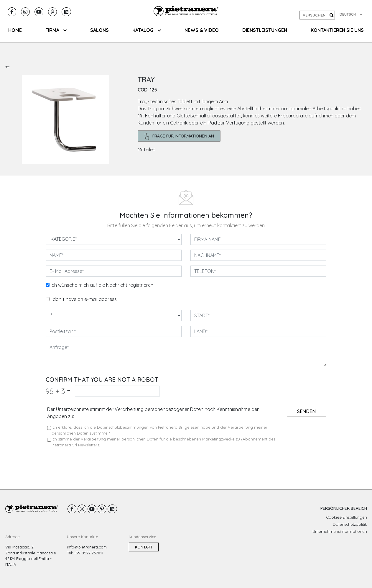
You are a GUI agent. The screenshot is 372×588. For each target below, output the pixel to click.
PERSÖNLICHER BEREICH (344, 508)
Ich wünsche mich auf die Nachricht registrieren (102, 285)
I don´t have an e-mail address (84, 299)
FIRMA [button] (56, 30)
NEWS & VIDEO (202, 30)
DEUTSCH (351, 14)
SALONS (99, 30)
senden (306, 411)
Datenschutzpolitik (350, 524)
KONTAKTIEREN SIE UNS (337, 30)
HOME (15, 30)
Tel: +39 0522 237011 (85, 553)
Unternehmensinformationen (340, 531)
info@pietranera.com (87, 547)
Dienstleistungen (265, 30)
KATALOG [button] (147, 30)
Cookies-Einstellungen (347, 517)
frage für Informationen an (179, 136)
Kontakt (144, 547)
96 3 (58, 391)
